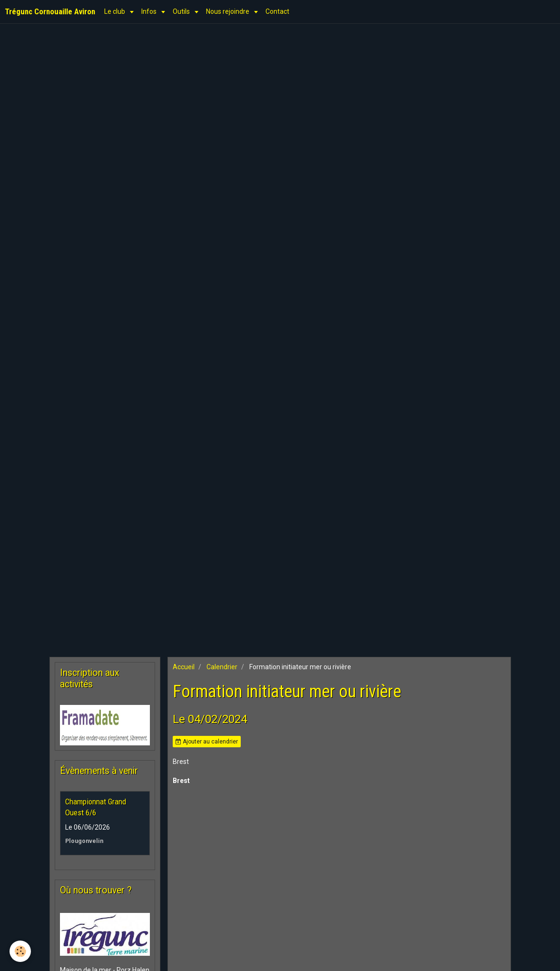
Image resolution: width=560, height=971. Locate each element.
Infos (150, 11)
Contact (277, 11)
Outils (182, 11)
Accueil (184, 667)
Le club (115, 11)
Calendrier (222, 667)
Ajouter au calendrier (207, 742)
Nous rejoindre (228, 11)
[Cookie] (20, 951)
